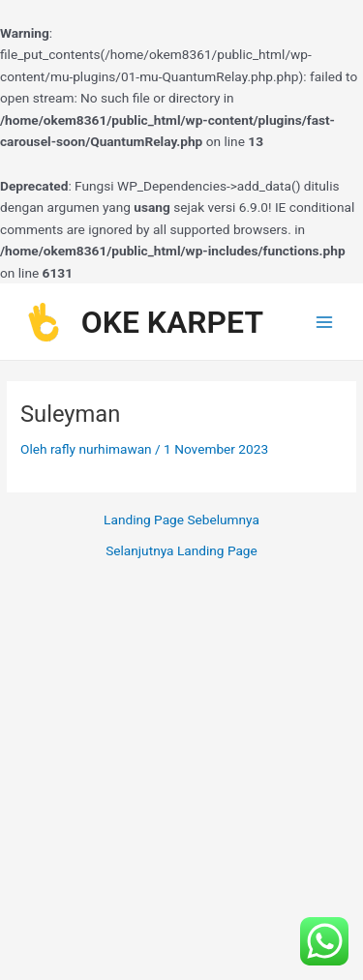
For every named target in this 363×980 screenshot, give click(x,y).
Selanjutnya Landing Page (181, 551)
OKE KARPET (172, 322)
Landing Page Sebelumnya (181, 520)
